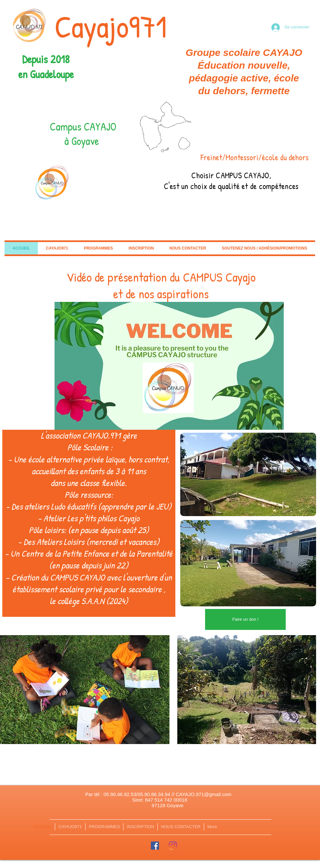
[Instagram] (173, 846)
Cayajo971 (111, 26)
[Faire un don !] (245, 619)
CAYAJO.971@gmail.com (204, 794)
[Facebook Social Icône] (155, 846)
